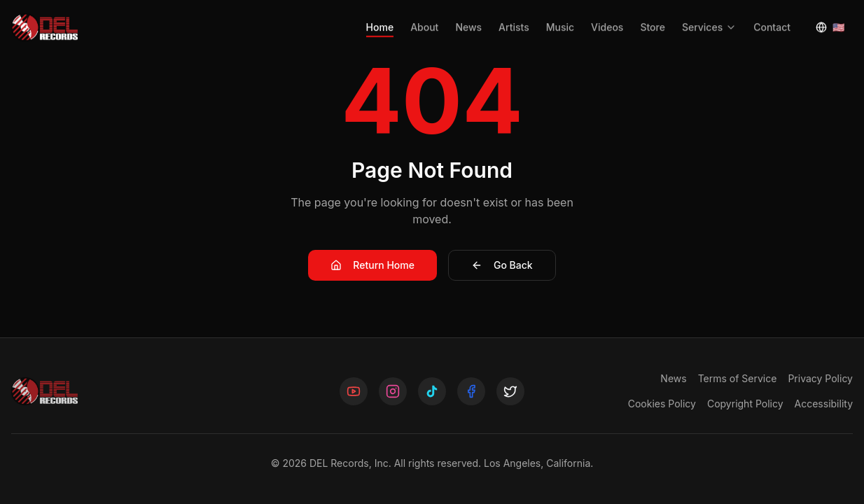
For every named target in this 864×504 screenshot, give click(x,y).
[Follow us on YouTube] (354, 391)
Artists (514, 18)
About (424, 18)
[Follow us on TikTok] (432, 391)
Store (653, 18)
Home (380, 18)
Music (560, 18)
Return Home (372, 265)
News (468, 18)
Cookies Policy (662, 404)
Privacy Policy (820, 378)
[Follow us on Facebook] (471, 391)
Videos (607, 18)
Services (709, 18)
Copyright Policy (745, 404)
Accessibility (824, 404)
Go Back (502, 265)
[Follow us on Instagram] (393, 391)
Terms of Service (738, 378)
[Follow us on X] (510, 391)
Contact (772, 18)
